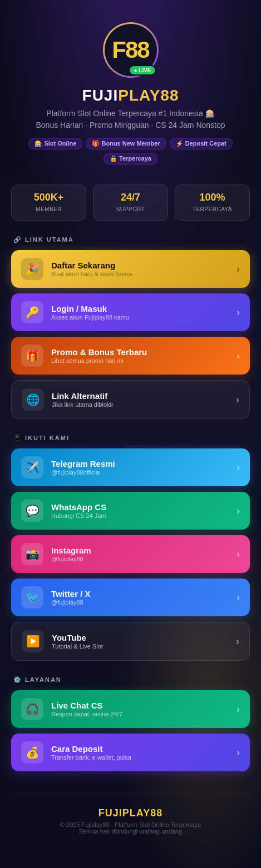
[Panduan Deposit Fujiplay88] (130, 752)
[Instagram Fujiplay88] (130, 554)
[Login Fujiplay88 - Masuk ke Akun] (130, 312)
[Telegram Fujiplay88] (130, 467)
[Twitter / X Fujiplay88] (130, 597)
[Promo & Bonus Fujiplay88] (130, 356)
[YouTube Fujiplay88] (130, 641)
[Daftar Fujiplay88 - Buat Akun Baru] (130, 269)
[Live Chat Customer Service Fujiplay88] (130, 709)
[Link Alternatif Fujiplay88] (130, 400)
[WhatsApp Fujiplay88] (130, 511)
